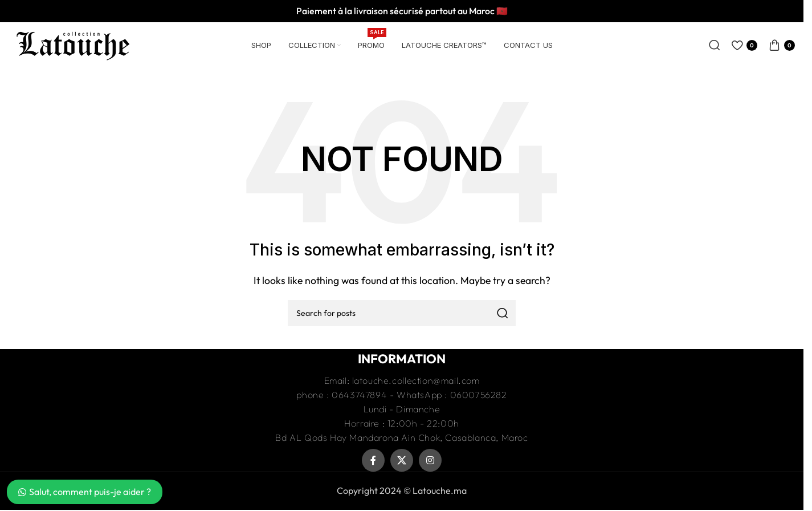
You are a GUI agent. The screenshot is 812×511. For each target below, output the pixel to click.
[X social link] (402, 460)
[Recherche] (715, 45)
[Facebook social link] (373, 460)
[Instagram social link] (430, 460)
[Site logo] (73, 44)
